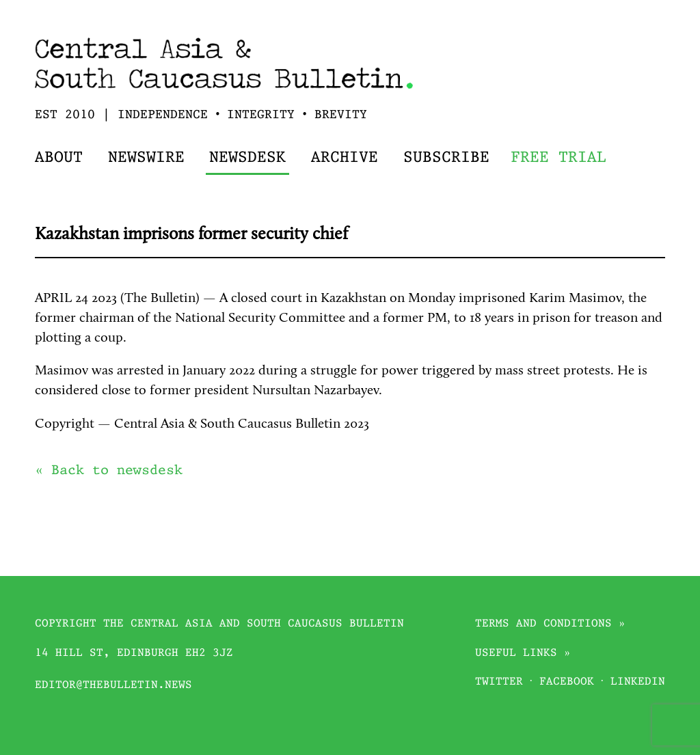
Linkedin (638, 682)
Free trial (558, 158)
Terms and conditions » (550, 624)
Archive (345, 158)
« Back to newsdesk (109, 471)
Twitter (499, 682)
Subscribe (446, 158)
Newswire (146, 158)
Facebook (567, 682)
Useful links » (523, 654)
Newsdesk (247, 158)
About (59, 158)
